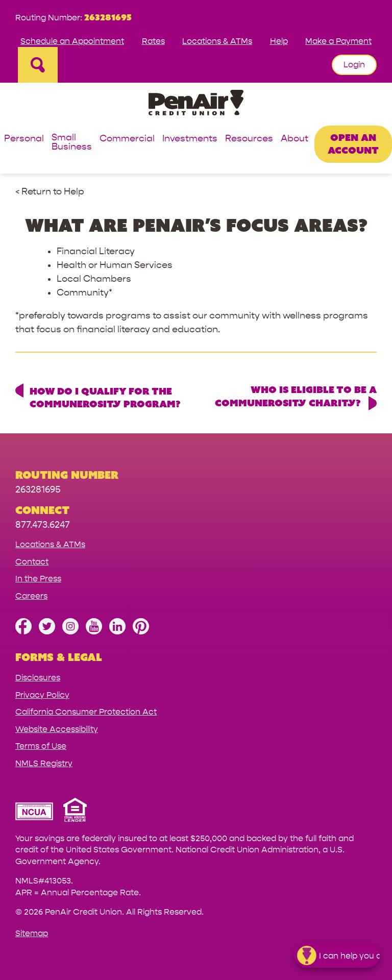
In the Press (38, 579)
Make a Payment (338, 41)
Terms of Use (41, 746)
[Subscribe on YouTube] (94, 632)
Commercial (127, 139)
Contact (32, 562)
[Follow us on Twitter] (47, 632)
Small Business (72, 143)
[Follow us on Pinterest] (141, 632)
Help (279, 41)
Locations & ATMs (217, 41)
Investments (190, 139)
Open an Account (353, 144)
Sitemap (32, 933)
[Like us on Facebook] (23, 632)
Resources (249, 139)
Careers (31, 596)
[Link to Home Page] (196, 104)
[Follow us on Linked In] (117, 632)
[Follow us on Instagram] (70, 632)
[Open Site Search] (38, 65)
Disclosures (38, 678)
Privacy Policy (42, 695)
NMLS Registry (44, 763)
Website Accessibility (57, 729)
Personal (24, 139)
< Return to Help (50, 192)
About (295, 139)
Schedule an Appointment (72, 41)
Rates (153, 41)
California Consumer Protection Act (86, 712)
